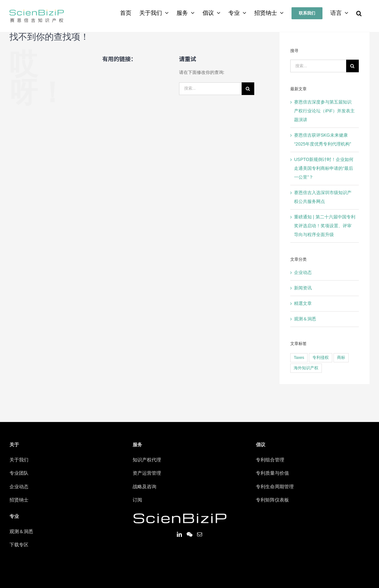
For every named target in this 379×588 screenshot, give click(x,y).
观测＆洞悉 (305, 319)
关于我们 (19, 460)
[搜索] (359, 13)
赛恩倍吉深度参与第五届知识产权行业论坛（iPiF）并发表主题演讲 (324, 111)
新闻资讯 (303, 288)
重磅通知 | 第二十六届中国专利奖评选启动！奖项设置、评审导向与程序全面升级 (325, 226)
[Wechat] (189, 534)
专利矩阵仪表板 (272, 500)
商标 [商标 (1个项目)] (341, 358)
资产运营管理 (147, 473)
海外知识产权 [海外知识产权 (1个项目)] (306, 368)
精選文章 (303, 304)
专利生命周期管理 (275, 487)
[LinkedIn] (179, 534)
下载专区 (19, 545)
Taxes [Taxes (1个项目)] (299, 358)
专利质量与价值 (272, 473)
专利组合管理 (270, 460)
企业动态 (303, 273)
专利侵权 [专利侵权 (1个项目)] (321, 358)
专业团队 (19, 473)
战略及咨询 (144, 487)
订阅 (137, 500)
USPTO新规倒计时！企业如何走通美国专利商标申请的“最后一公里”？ (324, 169)
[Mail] (200, 534)
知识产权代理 (147, 460)
